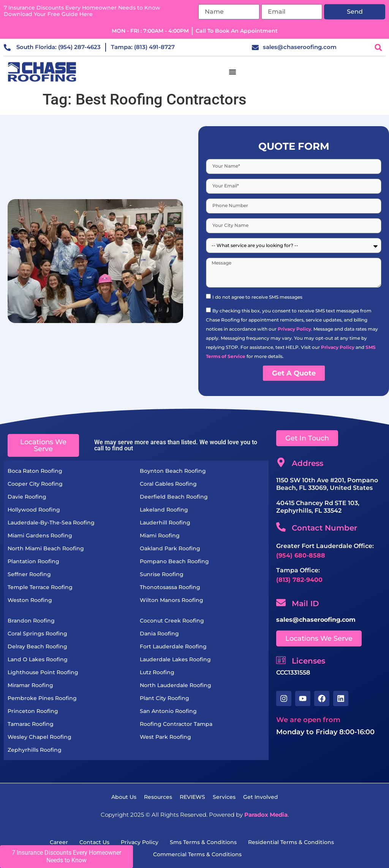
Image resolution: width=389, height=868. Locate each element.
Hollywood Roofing (34, 510)
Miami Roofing (160, 535)
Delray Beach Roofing (37, 646)
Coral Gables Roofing (168, 484)
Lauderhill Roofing (165, 523)
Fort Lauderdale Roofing (173, 646)
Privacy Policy (294, 329)
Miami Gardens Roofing (40, 535)
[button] (379, 47)
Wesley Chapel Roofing (40, 737)
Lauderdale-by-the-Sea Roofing (51, 523)
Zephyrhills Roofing (35, 750)
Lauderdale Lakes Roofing (175, 659)
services (224, 797)
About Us (124, 797)
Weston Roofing (30, 600)
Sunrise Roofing (162, 574)
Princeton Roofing (33, 711)
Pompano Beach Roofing (174, 561)
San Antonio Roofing (168, 711)
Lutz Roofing (157, 672)
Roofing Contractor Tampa (176, 724)
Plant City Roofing (164, 698)
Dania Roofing (159, 634)
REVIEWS (192, 797)
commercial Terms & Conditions (197, 854)
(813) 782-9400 (299, 580)
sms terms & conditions (203, 842)
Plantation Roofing (33, 561)
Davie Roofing (27, 497)
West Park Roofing (165, 737)
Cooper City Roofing (35, 484)
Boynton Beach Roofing (173, 471)
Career (59, 842)
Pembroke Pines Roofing (42, 698)
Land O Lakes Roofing (38, 659)
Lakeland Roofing (164, 510)
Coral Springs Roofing (37, 634)
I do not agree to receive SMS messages (257, 297)
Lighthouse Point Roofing (43, 672)
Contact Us (94, 842)
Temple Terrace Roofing (40, 587)
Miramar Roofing (30, 685)
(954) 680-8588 (301, 555)
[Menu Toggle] (232, 72)
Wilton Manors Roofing (172, 600)
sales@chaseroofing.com (316, 620)
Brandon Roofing (31, 621)
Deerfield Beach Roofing (174, 497)
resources (158, 797)
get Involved (261, 797)
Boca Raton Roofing (35, 471)
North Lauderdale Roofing (176, 685)
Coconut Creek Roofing (172, 621)
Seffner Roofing (29, 574)
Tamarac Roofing (31, 724)
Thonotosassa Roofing (170, 587)
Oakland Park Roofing (170, 548)
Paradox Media (266, 815)
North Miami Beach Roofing (46, 548)
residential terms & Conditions (291, 842)
